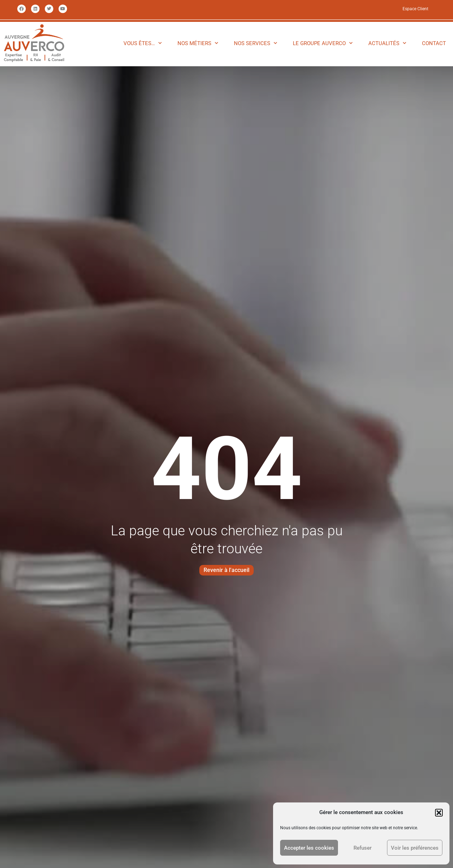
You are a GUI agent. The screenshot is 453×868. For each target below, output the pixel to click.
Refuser (363, 848)
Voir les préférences (415, 848)
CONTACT (434, 43)
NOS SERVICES (255, 43)
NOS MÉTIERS (198, 43)
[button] (439, 813)
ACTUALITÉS (387, 43)
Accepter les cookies (309, 848)
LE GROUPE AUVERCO (323, 43)
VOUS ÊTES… (143, 43)
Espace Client (415, 9)
